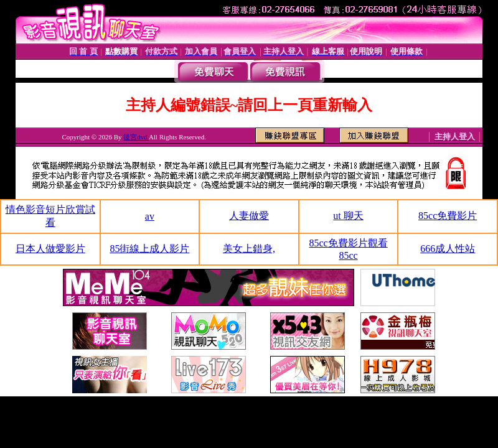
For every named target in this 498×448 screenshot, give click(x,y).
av (150, 216)
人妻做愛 (249, 216)
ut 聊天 (348, 216)
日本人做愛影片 (50, 249)
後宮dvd (136, 137)
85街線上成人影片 (149, 249)
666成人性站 (448, 249)
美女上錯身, (249, 249)
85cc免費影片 (448, 216)
